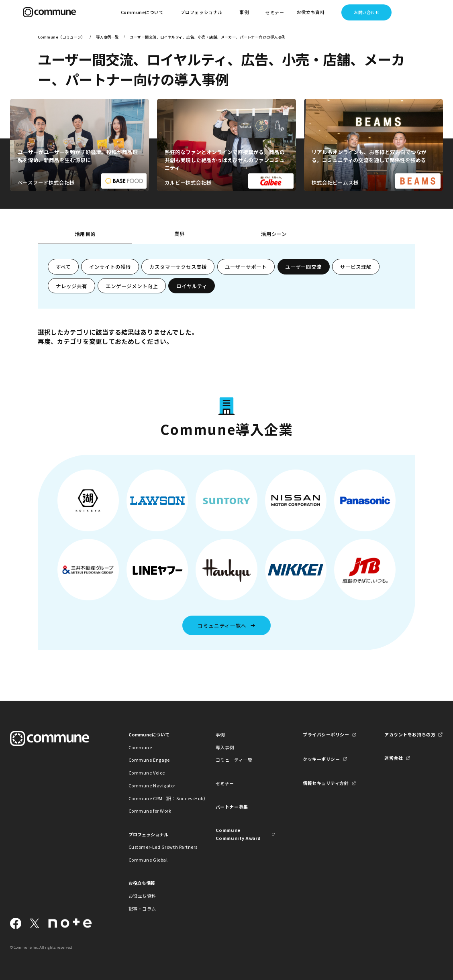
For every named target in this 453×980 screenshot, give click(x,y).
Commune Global (148, 860)
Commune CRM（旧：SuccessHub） (158, 798)
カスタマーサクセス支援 (178, 267)
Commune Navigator (152, 785)
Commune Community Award (238, 834)
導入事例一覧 (107, 37)
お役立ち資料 (142, 896)
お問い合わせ (366, 12)
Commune (140, 747)
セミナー (275, 12)
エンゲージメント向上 (132, 286)
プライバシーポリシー (326, 734)
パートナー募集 (232, 807)
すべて (63, 267)
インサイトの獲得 (110, 267)
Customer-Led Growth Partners (158, 847)
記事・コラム (142, 909)
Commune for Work (150, 811)
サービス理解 (356, 267)
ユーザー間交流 (303, 267)
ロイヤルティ (192, 286)
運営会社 (394, 758)
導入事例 (225, 747)
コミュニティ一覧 (234, 760)
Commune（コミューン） (61, 37)
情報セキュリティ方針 (326, 783)
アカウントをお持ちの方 (410, 734)
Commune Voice (147, 773)
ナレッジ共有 (71, 286)
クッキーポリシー (321, 759)
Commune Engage (149, 760)
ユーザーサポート (246, 267)
